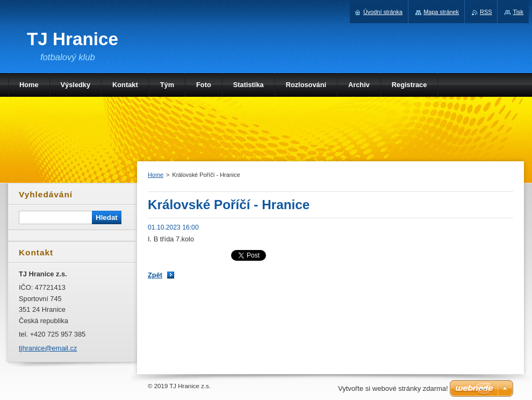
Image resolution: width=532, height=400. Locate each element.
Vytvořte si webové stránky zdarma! (393, 388)
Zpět (155, 275)
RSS (486, 12)
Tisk (518, 12)
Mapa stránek (441, 12)
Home (156, 175)
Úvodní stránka (383, 12)
